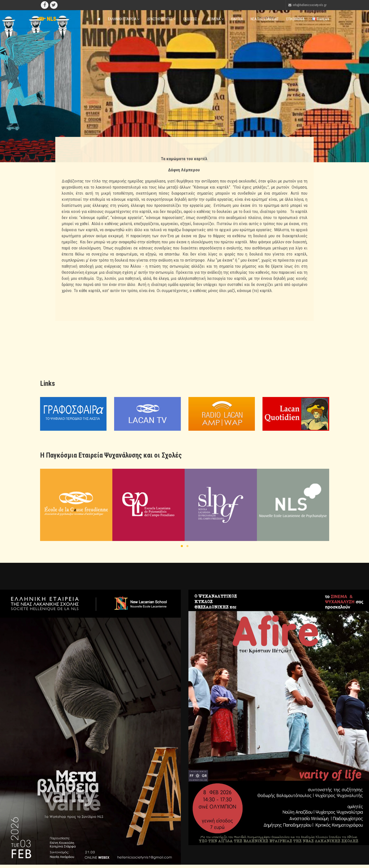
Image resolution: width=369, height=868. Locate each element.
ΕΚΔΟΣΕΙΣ (192, 19)
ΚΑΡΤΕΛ (237, 19)
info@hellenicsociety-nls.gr (310, 5)
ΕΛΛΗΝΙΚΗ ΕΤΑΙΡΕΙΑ (124, 19)
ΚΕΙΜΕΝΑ (216, 19)
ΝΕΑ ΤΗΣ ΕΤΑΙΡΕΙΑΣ (265, 19)
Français (321, 19)
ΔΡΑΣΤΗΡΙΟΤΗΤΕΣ (161, 19)
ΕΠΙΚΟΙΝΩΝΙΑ (295, 19)
